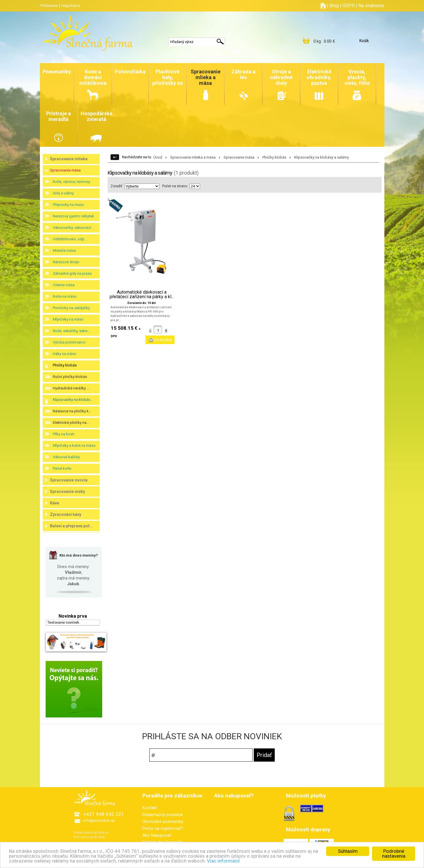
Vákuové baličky (66, 457)
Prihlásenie (49, 6)
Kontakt (150, 808)
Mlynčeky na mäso (68, 319)
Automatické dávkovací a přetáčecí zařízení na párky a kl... (142, 294)
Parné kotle (62, 468)
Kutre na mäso (65, 296)
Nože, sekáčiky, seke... (71, 331)
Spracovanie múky (67, 491)
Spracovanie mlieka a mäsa (193, 157)
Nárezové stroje (66, 262)
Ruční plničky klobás (70, 377)
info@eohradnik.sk (99, 821)
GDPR (349, 6)
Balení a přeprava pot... (71, 526)
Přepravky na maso (68, 205)
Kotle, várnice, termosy (71, 182)
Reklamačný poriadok (162, 815)
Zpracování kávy (66, 514)
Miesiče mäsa (64, 250)
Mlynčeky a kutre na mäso (74, 445)
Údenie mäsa (64, 285)
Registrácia (71, 6)
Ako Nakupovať (157, 835)
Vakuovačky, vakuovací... (73, 228)
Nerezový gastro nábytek (73, 216)
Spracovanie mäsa (65, 170)
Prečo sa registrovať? (163, 828)
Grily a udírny (63, 193)
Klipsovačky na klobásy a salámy (322, 157)
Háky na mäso (65, 354)
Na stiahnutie (371, 6)
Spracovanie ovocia (69, 480)
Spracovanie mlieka (69, 159)
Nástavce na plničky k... (72, 411)
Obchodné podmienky (163, 822)
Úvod (158, 157)
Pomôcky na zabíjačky (71, 308)
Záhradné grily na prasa (72, 273)
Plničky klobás (65, 365)
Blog (334, 6)
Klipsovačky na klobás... (73, 400)
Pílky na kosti (64, 434)
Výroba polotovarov (69, 342)
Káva (55, 503)
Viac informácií (223, 861)
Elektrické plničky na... (71, 423)
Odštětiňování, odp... (70, 239)
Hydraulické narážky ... (71, 388)
